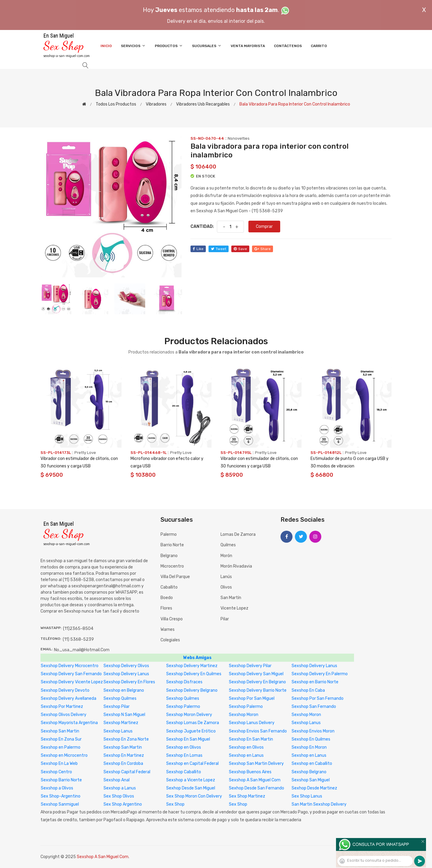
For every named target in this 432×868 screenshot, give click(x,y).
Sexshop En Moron (309, 747)
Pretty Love (85, 453)
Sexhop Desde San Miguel (191, 788)
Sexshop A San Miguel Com (255, 780)
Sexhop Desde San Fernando (256, 788)
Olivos (226, 587)
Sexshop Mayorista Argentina (69, 723)
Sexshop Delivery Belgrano (192, 690)
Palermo (169, 534)
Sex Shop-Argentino (61, 796)
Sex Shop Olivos (119, 796)
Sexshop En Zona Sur (61, 739)
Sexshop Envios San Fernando (258, 731)
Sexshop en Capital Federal (192, 764)
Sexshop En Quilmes (311, 739)
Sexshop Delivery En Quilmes (194, 674)
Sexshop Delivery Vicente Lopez (72, 682)
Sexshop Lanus (306, 723)
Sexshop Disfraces (184, 682)
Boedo (167, 598)
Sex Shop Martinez (247, 796)
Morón (226, 556)
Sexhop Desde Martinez (314, 788)
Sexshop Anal (117, 780)
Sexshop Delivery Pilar (250, 666)
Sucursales (207, 46)
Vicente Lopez (234, 608)
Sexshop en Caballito (312, 764)
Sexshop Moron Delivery (189, 715)
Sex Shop (175, 804)
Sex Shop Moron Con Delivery (194, 796)
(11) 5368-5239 (78, 639)
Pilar (225, 619)
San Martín (231, 598)
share (262, 249)
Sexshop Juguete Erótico (191, 731)
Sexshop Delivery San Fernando (71, 674)
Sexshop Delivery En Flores (129, 682)
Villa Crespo (172, 619)
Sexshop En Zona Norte (126, 739)
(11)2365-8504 (78, 629)
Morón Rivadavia (236, 566)
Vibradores (156, 104)
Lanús (226, 577)
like (198, 249)
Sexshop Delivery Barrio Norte (258, 690)
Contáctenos (288, 46)
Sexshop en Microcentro (64, 755)
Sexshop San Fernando (314, 707)
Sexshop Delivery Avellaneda (69, 698)
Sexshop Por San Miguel (252, 698)
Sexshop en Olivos (184, 747)
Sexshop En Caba (308, 690)
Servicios (133, 46)
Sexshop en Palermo (61, 747)
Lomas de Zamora (238, 534)
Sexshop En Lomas (184, 755)
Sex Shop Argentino (123, 804)
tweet (219, 249)
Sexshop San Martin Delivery (256, 764)
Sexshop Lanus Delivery (252, 723)
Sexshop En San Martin (251, 739)
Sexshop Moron (244, 715)
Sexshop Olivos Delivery (64, 715)
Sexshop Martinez (121, 723)
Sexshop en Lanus (246, 755)
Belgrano (169, 556)
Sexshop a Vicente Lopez (191, 780)
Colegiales (170, 640)
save (240, 249)
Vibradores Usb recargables (203, 104)
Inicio (106, 46)
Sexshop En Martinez (124, 755)
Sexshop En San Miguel (188, 739)
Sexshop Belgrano (309, 772)
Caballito (169, 587)
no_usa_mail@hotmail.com (82, 650)
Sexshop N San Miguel (124, 715)
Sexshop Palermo (183, 707)
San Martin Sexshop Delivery (319, 804)
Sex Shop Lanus (307, 796)
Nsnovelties (239, 138)
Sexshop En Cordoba (123, 764)
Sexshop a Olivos (57, 788)
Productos (169, 46)
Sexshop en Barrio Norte (315, 682)
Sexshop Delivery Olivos (126, 666)
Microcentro (172, 566)
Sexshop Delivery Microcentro (70, 666)
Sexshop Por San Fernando (318, 698)
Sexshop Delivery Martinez (192, 666)
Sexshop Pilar (117, 707)
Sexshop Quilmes (120, 698)
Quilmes (228, 545)
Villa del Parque (175, 577)
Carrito (319, 46)
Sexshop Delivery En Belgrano (257, 682)
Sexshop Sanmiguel (60, 804)
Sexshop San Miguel (311, 780)
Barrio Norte (172, 545)
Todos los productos (116, 104)
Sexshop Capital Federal (127, 772)
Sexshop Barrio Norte (61, 780)
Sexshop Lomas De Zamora (193, 723)
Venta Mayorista (248, 46)
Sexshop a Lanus (120, 788)
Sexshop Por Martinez (62, 707)
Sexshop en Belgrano (124, 690)
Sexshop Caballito (184, 772)
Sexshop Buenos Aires (250, 772)
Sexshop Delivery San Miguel (256, 674)
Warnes (168, 629)
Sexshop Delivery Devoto (65, 690)
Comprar (264, 227)
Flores (166, 608)
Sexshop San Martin (60, 731)
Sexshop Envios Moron (313, 731)
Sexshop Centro (56, 772)
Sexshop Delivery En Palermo (320, 674)
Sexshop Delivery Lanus (314, 666)
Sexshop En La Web (59, 764)
